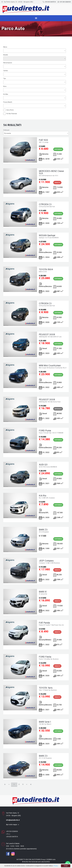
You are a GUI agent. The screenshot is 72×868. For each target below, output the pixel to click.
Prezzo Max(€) (8, 102)
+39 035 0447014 (49, 2)
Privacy (43, 859)
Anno (5, 86)
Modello (6, 55)
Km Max (6, 94)
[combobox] (35, 51)
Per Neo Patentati (12, 114)
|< (5, 784)
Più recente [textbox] (7, 133)
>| (31, 784)
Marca (5, 47)
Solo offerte (10, 110)
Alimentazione (8, 63)
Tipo (5, 78)
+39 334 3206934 (64, 2)
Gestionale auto (36, 862)
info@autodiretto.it (13, 820)
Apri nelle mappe (12, 825)
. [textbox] (4, 51)
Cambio (6, 71)
